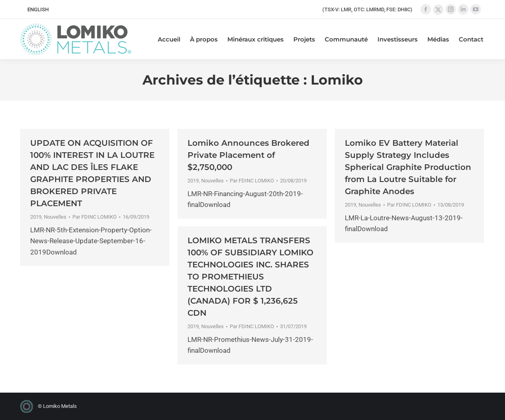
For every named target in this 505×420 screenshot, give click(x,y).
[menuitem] (38, 9)
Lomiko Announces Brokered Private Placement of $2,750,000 (248, 155)
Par (95, 217)
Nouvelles (55, 217)
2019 (36, 217)
